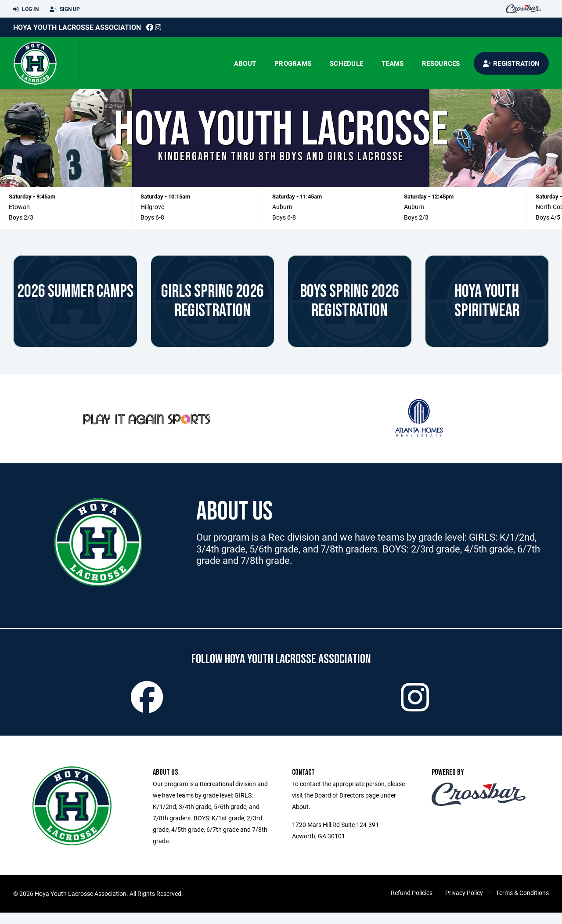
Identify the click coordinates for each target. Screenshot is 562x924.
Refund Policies (412, 904)
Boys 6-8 (152, 217)
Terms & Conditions (522, 904)
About (245, 63)
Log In (26, 9)
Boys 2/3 (21, 217)
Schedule (346, 63)
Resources (441, 63)
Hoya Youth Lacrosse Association (77, 27)
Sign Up (65, 9)
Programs (293, 63)
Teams (393, 63)
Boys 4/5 (548, 217)
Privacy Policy (464, 904)
